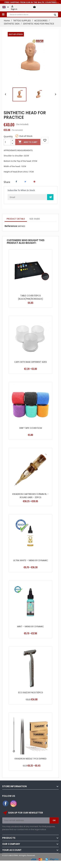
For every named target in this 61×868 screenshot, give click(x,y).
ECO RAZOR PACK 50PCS (31, 693)
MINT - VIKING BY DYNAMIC (30, 626)
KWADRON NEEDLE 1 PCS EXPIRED (31, 759)
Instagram (13, 804)
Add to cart (28, 142)
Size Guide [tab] (35, 219)
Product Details (16, 219)
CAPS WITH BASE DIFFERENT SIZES (30, 362)
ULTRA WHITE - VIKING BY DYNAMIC (30, 560)
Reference (11, 226)
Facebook (6, 804)
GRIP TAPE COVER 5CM (31, 428)
